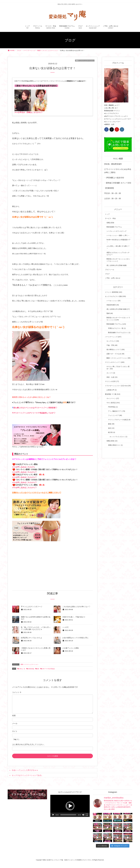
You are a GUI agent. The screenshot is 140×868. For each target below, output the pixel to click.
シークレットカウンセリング (116, 231)
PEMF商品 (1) (113, 407)
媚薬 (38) (111, 424)
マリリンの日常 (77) (112, 381)
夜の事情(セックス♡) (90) (115, 350)
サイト (15, 731)
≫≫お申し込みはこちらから (24, 467)
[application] (70, 806)
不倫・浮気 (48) (112, 345)
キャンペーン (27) (113, 398)
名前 (14, 716)
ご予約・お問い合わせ (113, 278)
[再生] (53, 815)
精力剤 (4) (112, 432)
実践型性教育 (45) (113, 305)
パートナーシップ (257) (113, 337)
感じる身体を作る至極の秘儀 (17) (118, 309)
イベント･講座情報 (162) (114, 292)
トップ (107, 214)
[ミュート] (83, 815)
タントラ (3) (111, 373)
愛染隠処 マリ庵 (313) (113, 394)
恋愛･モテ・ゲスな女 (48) (115, 354)
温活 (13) (111, 428)
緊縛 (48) (110, 313)
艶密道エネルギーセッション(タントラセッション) (118, 260)
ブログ (107, 274)
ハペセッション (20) (113, 301)
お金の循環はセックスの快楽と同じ (75, 638)
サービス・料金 (110, 218)
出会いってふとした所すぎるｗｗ (25, 770)
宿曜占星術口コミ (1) (115, 445)
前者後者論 (31, 669)
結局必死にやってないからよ (32, 638)
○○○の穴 (65, 627)
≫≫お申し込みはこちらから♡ (24, 472)
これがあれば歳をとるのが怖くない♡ (76, 607)
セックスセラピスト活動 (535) (115, 296)
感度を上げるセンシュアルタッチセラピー (118, 254)
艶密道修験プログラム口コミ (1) (119, 333)
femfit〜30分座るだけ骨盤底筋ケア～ (118, 241)
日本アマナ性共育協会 (48, 669)
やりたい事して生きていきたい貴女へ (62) (118, 368)
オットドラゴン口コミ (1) (118, 437)
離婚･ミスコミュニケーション (85, 61)
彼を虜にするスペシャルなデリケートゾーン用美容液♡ (35, 408)
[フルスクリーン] (87, 815)
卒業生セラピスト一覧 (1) (117, 328)
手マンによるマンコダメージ (32, 607)
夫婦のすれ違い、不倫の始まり (74, 617)
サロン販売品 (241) (113, 403)
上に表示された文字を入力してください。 (29, 744)
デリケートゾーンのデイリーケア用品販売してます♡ (34, 413)
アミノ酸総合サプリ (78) (117, 411)
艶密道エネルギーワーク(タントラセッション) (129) (118, 319)
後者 (38, 669)
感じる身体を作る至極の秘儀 (116, 265)
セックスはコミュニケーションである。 (28, 775)
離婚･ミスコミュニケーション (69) (118, 358)
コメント (17, 692)
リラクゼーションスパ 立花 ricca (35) (118, 386)
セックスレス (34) (113, 341)
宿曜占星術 (110, 223)
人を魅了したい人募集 (71, 648)
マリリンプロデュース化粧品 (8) (119, 420)
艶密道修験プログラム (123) (116, 324)
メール (15, 723)
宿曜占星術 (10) (112, 441)
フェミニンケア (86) (115, 415)
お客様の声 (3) (112, 390)
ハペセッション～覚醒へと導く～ (118, 235)
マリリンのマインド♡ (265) (115, 362)
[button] (70, 806)
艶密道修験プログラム (114, 227)
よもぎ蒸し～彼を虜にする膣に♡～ (118, 247)
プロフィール (110, 270)
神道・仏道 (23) (112, 377)
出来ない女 (22, 669)
